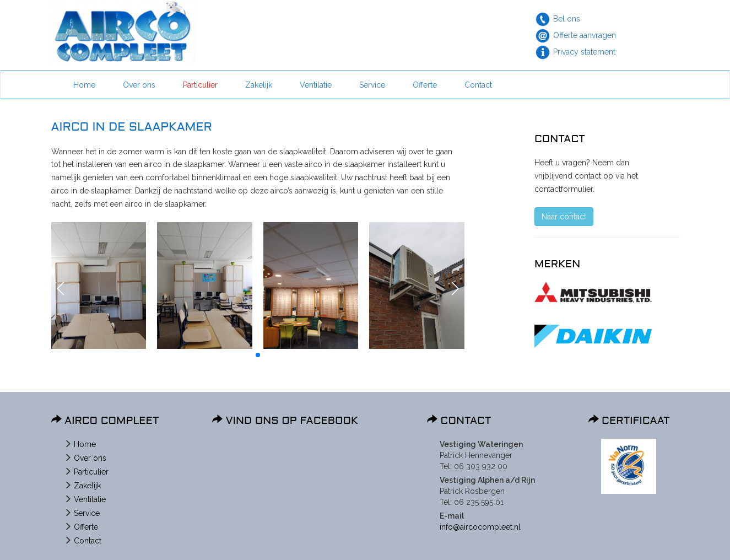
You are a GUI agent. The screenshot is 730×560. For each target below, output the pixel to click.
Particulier (200, 85)
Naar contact (564, 217)
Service (372, 85)
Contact (478, 85)
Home (84, 85)
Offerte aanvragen (585, 35)
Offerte (425, 85)
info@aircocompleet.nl (480, 527)
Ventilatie (316, 85)
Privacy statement (584, 52)
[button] (61, 289)
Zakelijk (259, 85)
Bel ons (567, 19)
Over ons (139, 85)
